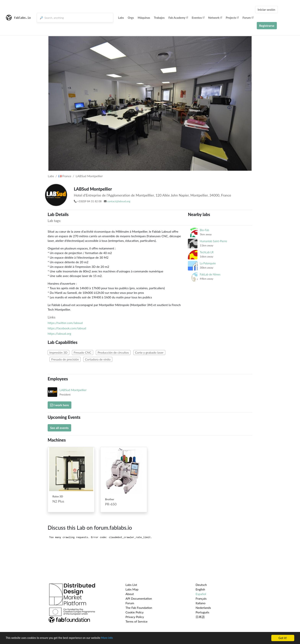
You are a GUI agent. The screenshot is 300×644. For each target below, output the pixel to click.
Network (215, 18)
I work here (60, 405)
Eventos (198, 18)
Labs (121, 18)
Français (201, 598)
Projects (232, 18)
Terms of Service (137, 621)
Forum (248, 18)
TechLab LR (207, 252)
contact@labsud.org (119, 201)
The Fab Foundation (139, 608)
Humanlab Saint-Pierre (213, 241)
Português (202, 612)
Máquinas (144, 18)
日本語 (200, 617)
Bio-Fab (204, 230)
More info (118, 638)
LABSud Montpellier (89, 176)
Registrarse (267, 26)
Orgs (131, 18)
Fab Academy (178, 18)
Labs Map (132, 589)
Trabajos (159, 18)
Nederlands (203, 608)
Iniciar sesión (267, 9)
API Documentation (139, 598)
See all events (59, 428)
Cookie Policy (135, 612)
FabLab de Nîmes (210, 274)
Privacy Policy (135, 617)
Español (201, 594)
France (65, 176)
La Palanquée (208, 263)
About (130, 594)
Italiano (201, 603)
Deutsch (201, 585)
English (200, 589)
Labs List (131, 585)
